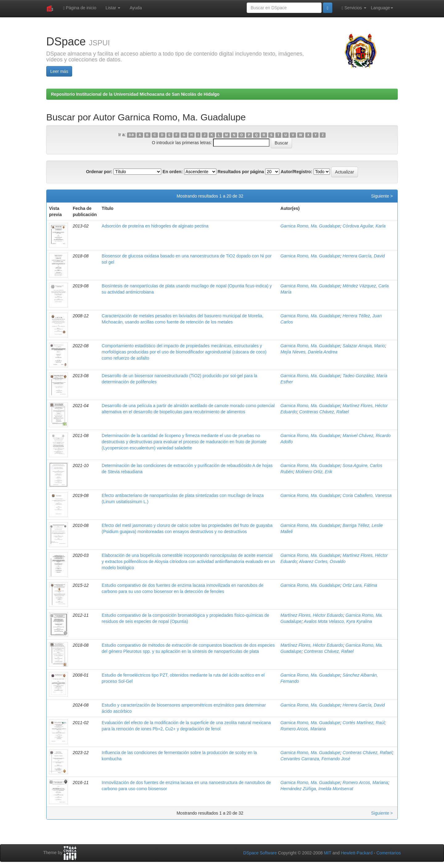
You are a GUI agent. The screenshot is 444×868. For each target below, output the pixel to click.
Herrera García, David (364, 256)
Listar (113, 8)
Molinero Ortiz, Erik (314, 472)
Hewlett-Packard (357, 853)
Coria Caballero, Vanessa (367, 495)
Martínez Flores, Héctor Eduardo (312, 615)
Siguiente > (382, 196)
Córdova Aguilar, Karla (364, 226)
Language (382, 8)
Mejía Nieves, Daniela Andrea (309, 352)
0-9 (131, 135)
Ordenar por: (99, 172)
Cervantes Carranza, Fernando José (315, 759)
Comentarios (389, 853)
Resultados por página (241, 172)
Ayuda (136, 8)
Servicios (354, 8)
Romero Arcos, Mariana (303, 729)
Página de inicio (80, 8)
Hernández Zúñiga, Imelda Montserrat (317, 789)
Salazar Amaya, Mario (364, 346)
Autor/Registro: (296, 172)
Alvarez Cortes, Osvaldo (322, 561)
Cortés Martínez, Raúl (364, 723)
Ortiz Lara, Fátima (360, 585)
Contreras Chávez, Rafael (324, 412)
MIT (327, 853)
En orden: (173, 172)
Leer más (59, 71)
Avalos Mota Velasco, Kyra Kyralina (338, 621)
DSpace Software (260, 853)
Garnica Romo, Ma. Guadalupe (310, 226)
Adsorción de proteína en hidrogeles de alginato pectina (155, 226)
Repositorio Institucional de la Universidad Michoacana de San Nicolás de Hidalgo (135, 94)
